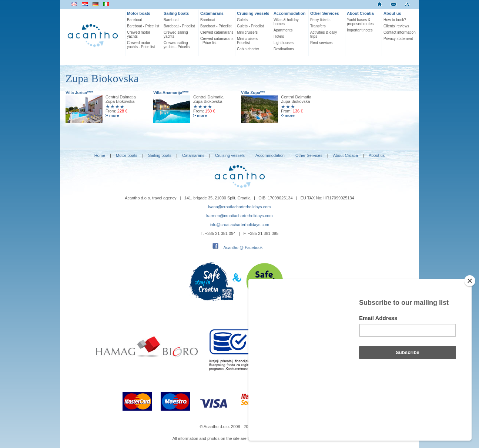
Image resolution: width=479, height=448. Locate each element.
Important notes (360, 30)
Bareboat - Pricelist (179, 26)
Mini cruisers (247, 32)
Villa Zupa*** (253, 92)
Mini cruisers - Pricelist (248, 41)
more (114, 115)
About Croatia (360, 13)
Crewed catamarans (217, 32)
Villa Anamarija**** (171, 92)
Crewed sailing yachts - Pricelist (177, 45)
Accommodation (289, 13)
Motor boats (139, 13)
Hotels (279, 36)
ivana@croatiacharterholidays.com (240, 207)
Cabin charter (248, 49)
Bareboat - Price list (143, 26)
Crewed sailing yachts (176, 34)
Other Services (325, 13)
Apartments (283, 30)
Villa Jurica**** (79, 92)
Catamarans (212, 13)
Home (100, 155)
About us (392, 13)
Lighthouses (284, 43)
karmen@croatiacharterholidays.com (239, 216)
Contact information (400, 32)
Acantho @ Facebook (243, 247)
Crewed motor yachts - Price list (141, 45)
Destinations (284, 49)
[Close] (470, 320)
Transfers (318, 26)
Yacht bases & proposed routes (360, 22)
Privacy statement (398, 39)
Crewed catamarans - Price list (217, 41)
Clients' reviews (396, 26)
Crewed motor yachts (139, 34)
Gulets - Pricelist (250, 26)
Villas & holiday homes (286, 22)
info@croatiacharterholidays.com (239, 225)
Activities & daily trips (324, 34)
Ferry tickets (320, 20)
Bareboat (135, 20)
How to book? (395, 20)
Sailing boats (176, 13)
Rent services (321, 43)
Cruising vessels (253, 13)
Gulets (242, 20)
